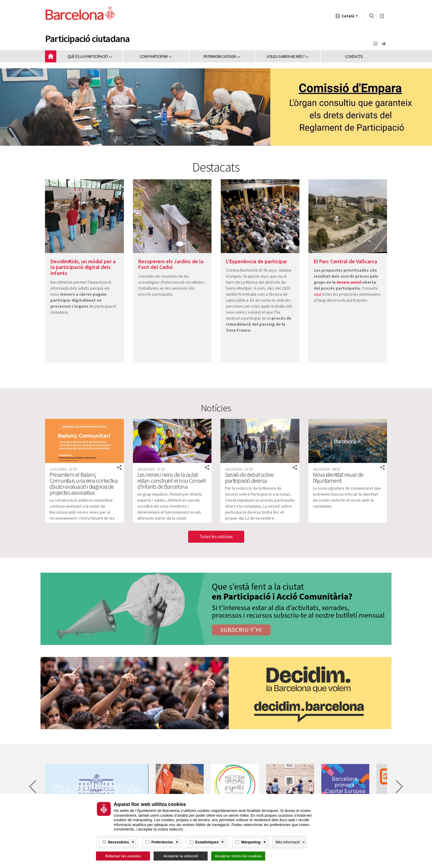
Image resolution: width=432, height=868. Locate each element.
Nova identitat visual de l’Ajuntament (338, 477)
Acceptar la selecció (181, 856)
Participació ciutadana (87, 39)
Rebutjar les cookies (123, 856)
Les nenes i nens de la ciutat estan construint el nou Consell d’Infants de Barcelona (172, 480)
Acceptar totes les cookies (238, 856)
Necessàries (118, 842)
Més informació (288, 842)
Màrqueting (251, 842)
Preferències (162, 842)
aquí (318, 294)
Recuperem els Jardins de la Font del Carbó (171, 264)
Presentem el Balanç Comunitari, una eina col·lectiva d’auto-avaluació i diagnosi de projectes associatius (84, 483)
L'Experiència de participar (256, 261)
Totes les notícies (216, 537)
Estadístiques (207, 842)
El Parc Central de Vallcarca (345, 261)
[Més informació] (133, 842)
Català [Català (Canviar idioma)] (347, 17)
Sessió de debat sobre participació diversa (249, 477)
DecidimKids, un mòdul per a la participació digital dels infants (83, 267)
